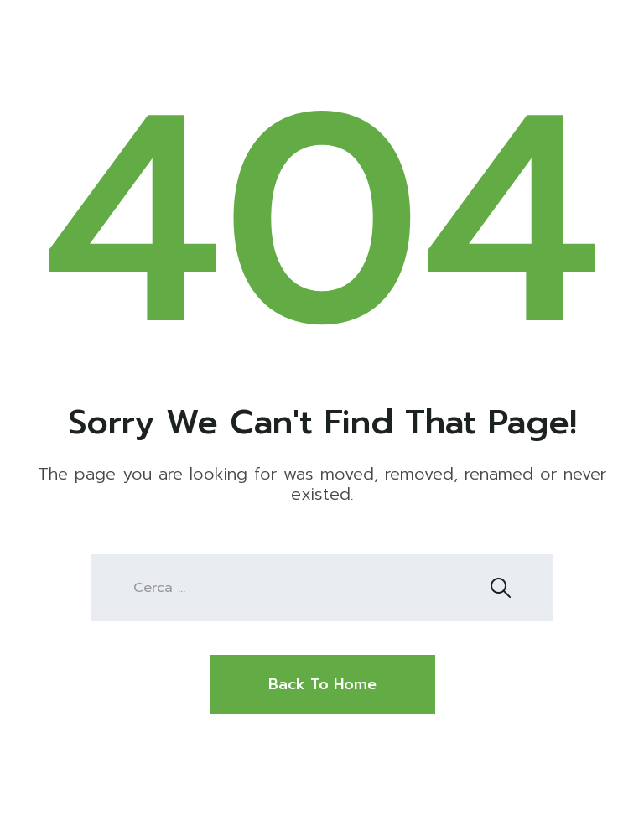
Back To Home (322, 684)
